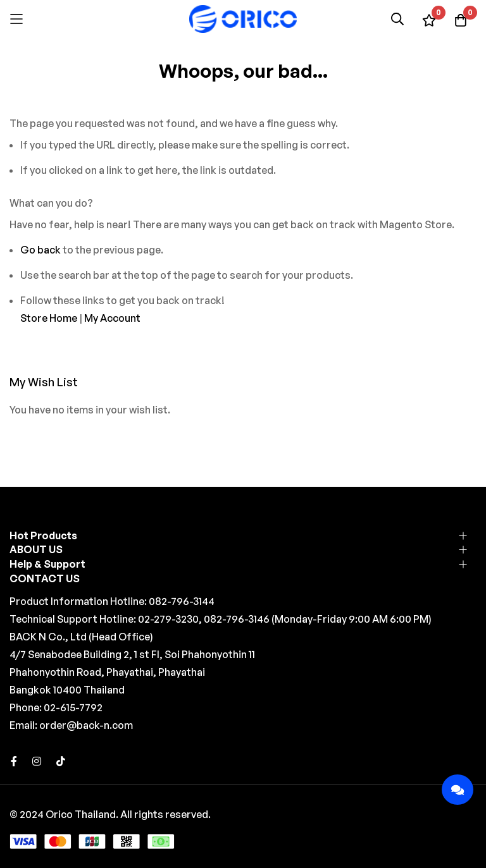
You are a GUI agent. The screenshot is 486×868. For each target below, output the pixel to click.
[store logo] (243, 19)
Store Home (49, 318)
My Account (112, 318)
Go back (40, 250)
